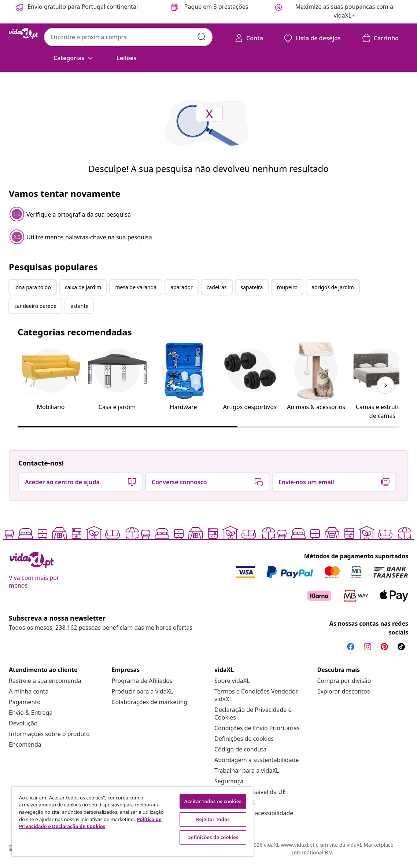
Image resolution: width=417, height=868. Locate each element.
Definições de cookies (244, 739)
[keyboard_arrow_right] (385, 385)
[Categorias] (74, 58)
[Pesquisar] (202, 37)
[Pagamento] (25, 702)
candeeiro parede (35, 306)
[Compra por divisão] (344, 681)
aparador (182, 287)
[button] (126, 58)
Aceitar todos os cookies (213, 801)
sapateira (252, 287)
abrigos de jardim (333, 287)
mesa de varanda (136, 287)
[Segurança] (229, 781)
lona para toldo (33, 287)
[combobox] (128, 37)
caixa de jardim (83, 287)
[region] (133, 821)
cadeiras (217, 287)
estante (79, 306)
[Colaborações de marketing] (150, 702)
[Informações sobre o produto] (49, 734)
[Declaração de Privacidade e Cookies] (253, 713)
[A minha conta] (29, 691)
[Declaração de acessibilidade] (254, 813)
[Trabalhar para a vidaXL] (247, 770)
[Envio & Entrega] (31, 713)
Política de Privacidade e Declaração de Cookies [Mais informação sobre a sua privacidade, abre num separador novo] (90, 823)
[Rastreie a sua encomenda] (45, 681)
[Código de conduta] (240, 749)
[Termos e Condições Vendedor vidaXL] (256, 695)
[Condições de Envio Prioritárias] (257, 728)
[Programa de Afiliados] (142, 681)
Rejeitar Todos (213, 819)
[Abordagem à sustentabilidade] (257, 760)
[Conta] (249, 38)
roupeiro (287, 287)
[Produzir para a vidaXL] (143, 691)
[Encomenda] (25, 744)
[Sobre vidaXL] (232, 681)
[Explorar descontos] (344, 691)
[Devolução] (23, 723)
